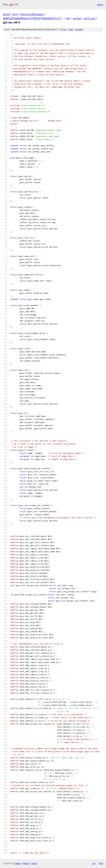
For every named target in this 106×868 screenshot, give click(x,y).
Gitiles (18, 863)
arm (15, 14)
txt (94, 863)
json (101, 863)
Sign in (100, 5)
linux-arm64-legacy (32, 14)
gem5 (6, 14)
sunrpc (77, 18)
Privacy (26, 863)
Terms (34, 863)
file (63, 29)
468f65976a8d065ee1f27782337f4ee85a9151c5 (32, 18)
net (68, 18)
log (71, 29)
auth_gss (90, 18)
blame (79, 29)
